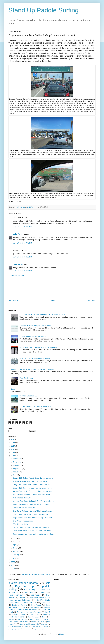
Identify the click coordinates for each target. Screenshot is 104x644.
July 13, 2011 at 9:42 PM (23, 243)
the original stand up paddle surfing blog (37, 575)
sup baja (41, 629)
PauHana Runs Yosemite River (24, 508)
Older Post (91, 301)
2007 (13, 569)
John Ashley (18, 234)
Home (52, 301)
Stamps (42, 592)
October (16, 465)
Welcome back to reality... (22, 498)
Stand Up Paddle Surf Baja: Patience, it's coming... (32, 504)
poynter (21, 629)
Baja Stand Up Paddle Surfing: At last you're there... (32, 511)
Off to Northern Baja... (21, 524)
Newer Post (13, 301)
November (17, 462)
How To (47, 612)
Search (13, 389)
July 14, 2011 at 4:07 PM (23, 257)
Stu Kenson (35, 607)
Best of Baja (35, 619)
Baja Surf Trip (24, 586)
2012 (13, 453)
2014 (13, 446)
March (16, 548)
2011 (13, 456)
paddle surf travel (17, 595)
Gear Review (36, 605)
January (16, 555)
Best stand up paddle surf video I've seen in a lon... (32, 494)
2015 (13, 443)
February (17, 551)
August (16, 472)
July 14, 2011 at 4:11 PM (23, 271)
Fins (44, 617)
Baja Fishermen (33, 617)
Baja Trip (28, 592)
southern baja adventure (27, 610)
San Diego (46, 603)
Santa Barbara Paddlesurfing (18, 622)
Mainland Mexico (38, 597)
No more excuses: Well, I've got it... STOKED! (30, 481)
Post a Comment (17, 276)
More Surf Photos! (26, 378)
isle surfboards (36, 627)
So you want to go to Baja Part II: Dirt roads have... (32, 514)
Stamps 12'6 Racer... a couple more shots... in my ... (32, 488)
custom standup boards (23, 583)
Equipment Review (20, 605)
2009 (13, 562)
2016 (13, 439)
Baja (48, 583)
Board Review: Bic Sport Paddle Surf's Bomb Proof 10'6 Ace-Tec (44, 315)
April (15, 545)
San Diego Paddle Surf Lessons (29, 612)
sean (30, 629)
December (17, 459)
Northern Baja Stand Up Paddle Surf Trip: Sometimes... (33, 501)
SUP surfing (30, 590)
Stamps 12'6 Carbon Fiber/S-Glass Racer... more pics (33, 478)
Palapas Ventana (18, 615)
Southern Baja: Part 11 (28, 396)
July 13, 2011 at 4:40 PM (23, 227)
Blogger (62, 634)
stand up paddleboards (19, 600)
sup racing (36, 595)
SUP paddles (22, 619)
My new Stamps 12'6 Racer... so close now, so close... (33, 491)
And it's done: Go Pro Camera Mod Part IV (35, 407)
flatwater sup (30, 603)
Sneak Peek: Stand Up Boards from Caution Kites (38, 347)
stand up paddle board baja (29, 624)
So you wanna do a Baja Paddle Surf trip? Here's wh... (33, 518)
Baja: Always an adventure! (23, 521)
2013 (13, 449)
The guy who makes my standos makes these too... (32, 485)
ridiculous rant (34, 615)
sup (35, 629)
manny (46, 627)
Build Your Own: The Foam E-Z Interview (35, 358)
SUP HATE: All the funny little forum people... (36, 326)
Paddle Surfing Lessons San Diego (33, 336)
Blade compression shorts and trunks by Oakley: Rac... (33, 534)
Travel (22, 597)
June (15, 538)
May (15, 542)
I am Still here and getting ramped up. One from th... (32, 527)
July (15, 475)
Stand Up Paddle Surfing (44, 10)
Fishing (45, 619)
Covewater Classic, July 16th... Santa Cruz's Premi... (33, 531)
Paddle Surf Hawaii (38, 622)
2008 (13, 565)
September (18, 469)
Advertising (45, 624)
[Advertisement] (52, 288)
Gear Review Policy (15, 627)
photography (12, 629)
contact (26, 627)
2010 (13, 559)
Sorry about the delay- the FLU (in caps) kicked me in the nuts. (34, 369)
